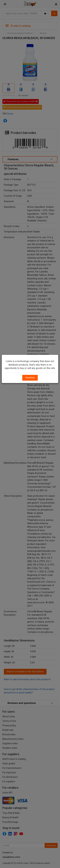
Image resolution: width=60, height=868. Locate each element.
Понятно (30, 378)
